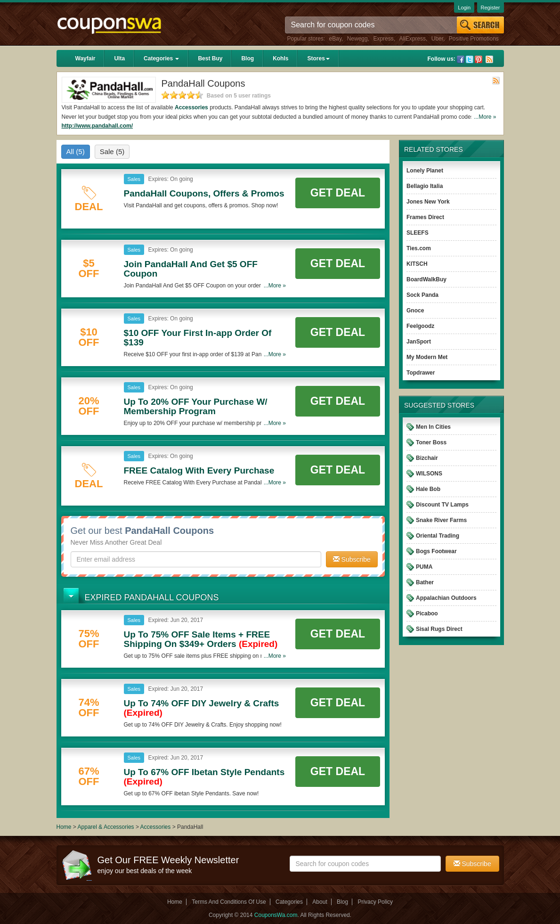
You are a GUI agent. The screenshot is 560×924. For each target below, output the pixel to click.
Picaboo (427, 613)
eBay (335, 39)
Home (64, 827)
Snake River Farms (441, 520)
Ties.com (419, 248)
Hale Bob (428, 489)
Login (464, 8)
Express (383, 39)
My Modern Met (427, 357)
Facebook (461, 59)
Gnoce (415, 311)
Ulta (119, 58)
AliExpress (412, 39)
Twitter (470, 59)
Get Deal (338, 193)
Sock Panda (422, 295)
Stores (318, 58)
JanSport (419, 342)
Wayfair (85, 58)
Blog (248, 58)
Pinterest (479, 59)
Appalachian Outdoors (446, 598)
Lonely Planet (425, 171)
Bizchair (427, 458)
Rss (489, 59)
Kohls (280, 58)
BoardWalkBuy (426, 279)
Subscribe (352, 559)
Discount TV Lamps (442, 505)
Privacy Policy (375, 902)
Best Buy (210, 58)
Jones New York (428, 202)
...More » (485, 117)
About (320, 902)
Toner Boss (431, 442)
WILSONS (429, 474)
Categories (161, 58)
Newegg (357, 39)
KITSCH (417, 264)
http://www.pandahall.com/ (97, 126)
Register (491, 8)
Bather (425, 582)
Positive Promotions (474, 39)
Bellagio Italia (425, 186)
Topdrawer (421, 373)
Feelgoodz (420, 326)
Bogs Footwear (436, 551)
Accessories (191, 107)
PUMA (424, 567)
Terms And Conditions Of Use (229, 902)
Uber (437, 39)
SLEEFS (418, 233)
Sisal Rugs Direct (439, 629)
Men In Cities (433, 427)
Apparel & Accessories (106, 827)
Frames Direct (425, 217)
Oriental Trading (438, 536)
